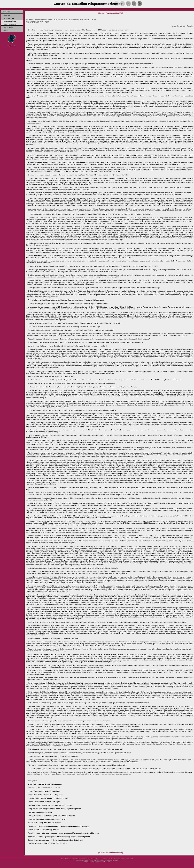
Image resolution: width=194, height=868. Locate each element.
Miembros (6, 15)
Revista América (10, 21)
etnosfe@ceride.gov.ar (112, 860)
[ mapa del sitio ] (12, 46)
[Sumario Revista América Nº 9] (111, 13)
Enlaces (5, 30)
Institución (6, 12)
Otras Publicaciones (10, 24)
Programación (8, 27)
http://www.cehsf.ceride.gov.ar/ (101, 862)
